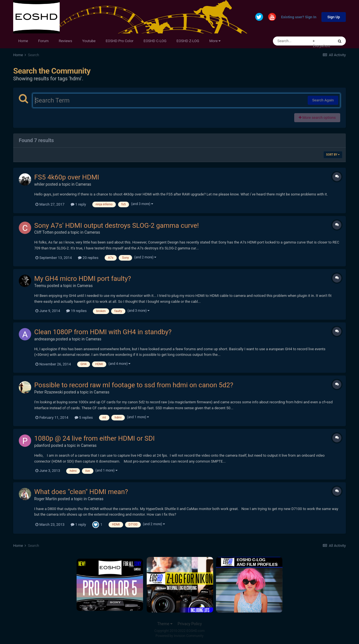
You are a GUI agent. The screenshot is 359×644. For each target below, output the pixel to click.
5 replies (84, 417)
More (215, 41)
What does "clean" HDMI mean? (81, 492)
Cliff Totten (44, 232)
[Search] (293, 41)
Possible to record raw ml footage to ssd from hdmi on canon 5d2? (134, 385)
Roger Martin (46, 499)
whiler (39, 184)
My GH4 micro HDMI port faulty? (83, 279)
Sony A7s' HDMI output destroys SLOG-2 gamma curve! (117, 226)
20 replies (88, 258)
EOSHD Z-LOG (188, 41)
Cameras (83, 184)
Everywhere (322, 46)
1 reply (78, 204)
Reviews (65, 41)
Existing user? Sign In (299, 17)
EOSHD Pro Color (120, 41)
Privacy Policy (190, 624)
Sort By (333, 155)
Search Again (323, 100)
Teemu (40, 286)
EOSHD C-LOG (155, 41)
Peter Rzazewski (49, 392)
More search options (317, 118)
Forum (43, 41)
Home (23, 41)
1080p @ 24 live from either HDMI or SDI (95, 438)
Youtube (89, 41)
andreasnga (44, 339)
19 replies (76, 311)
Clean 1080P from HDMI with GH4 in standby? (103, 332)
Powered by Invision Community (180, 636)
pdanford (42, 445)
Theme (165, 624)
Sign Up (334, 17)
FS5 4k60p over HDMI (67, 177)
